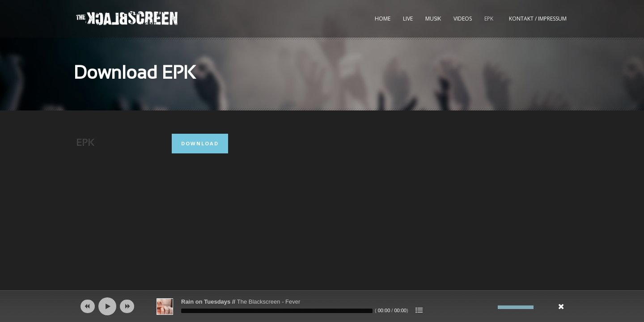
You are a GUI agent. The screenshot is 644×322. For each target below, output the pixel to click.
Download (200, 143)
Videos (463, 19)
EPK (489, 19)
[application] (322, 306)
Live (408, 19)
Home (383, 19)
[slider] (277, 311)
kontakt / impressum (538, 19)
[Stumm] (491, 307)
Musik (433, 19)
